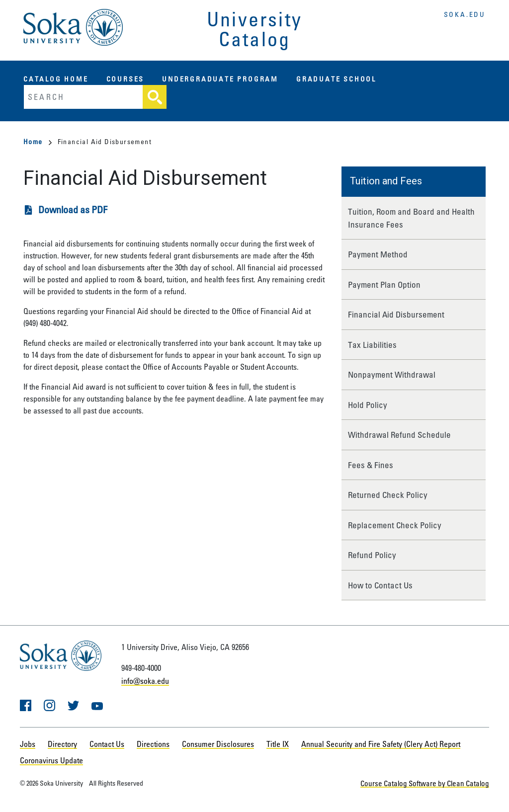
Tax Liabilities (372, 345)
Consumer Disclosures (218, 744)
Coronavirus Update (51, 760)
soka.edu (465, 14)
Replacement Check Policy (395, 525)
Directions (153, 744)
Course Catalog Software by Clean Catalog (430, 783)
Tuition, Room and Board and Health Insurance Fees (411, 218)
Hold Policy (368, 405)
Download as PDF (73, 209)
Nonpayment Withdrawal (392, 374)
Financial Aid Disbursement (396, 314)
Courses (126, 79)
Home (38, 141)
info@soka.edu (145, 681)
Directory (62, 744)
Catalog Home (56, 79)
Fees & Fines (371, 465)
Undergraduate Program (220, 79)
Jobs (28, 744)
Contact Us (107, 744)
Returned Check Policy (388, 495)
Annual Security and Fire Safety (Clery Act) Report (381, 744)
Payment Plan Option (384, 284)
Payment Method (378, 254)
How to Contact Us (380, 585)
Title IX (278, 744)
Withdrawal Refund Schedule (399, 435)
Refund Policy (372, 555)
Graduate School (336, 79)
